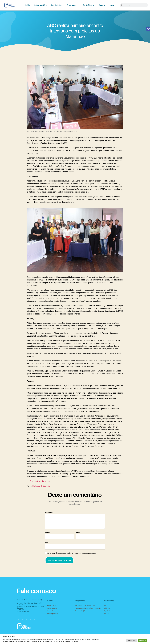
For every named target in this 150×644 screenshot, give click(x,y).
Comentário (50, 512)
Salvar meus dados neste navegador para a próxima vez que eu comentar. (72, 553)
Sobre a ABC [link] (41, 5)
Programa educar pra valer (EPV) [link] (85, 605)
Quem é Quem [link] (52, 611)
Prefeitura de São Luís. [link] (41, 486)
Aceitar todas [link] (143, 640)
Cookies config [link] (131, 640)
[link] (9, 5)
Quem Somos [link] (51, 605)
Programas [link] (73, 5)
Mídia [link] (106, 605)
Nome (48, 533)
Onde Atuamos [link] (52, 608)
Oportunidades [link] (109, 611)
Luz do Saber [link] (57, 5)
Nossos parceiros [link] (53, 614)
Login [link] (112, 5)
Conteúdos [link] (88, 5)
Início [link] (28, 5)
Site (47, 543)
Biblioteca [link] (107, 608)
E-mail (79, 533)
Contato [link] (102, 5)
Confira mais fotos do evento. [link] (38, 481)
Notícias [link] (107, 614)
